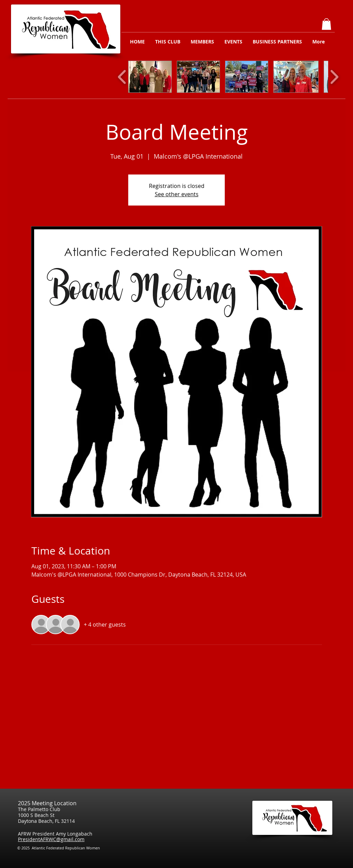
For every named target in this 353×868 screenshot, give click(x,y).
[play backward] (122, 77)
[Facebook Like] (328, 850)
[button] (326, 24)
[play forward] (334, 77)
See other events (177, 194)
